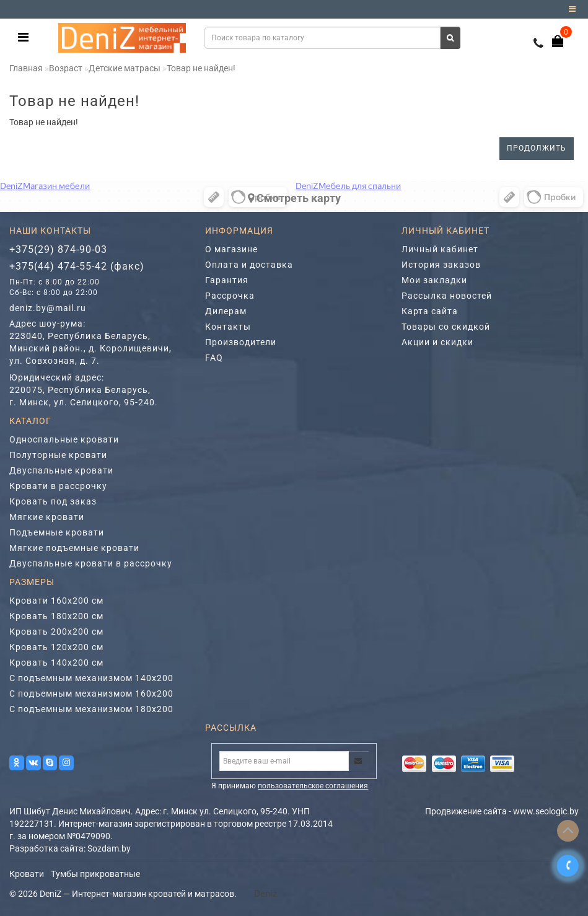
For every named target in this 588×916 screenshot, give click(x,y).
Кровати (27, 874)
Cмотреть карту (294, 198)
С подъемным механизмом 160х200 (91, 694)
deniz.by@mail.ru (48, 308)
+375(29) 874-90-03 (58, 249)
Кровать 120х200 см (56, 647)
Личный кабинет (440, 249)
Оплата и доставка (249, 265)
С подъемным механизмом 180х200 (91, 709)
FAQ (214, 358)
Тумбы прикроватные (95, 874)
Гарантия (227, 280)
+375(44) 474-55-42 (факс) (77, 266)
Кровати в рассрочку (58, 486)
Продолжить (537, 148)
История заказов (441, 265)
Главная (26, 68)
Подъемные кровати (57, 532)
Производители (241, 342)
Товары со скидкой (446, 327)
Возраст (66, 68)
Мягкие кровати (47, 517)
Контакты (228, 327)
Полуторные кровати (58, 455)
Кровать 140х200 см (56, 663)
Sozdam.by (109, 848)
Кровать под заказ (53, 501)
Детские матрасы (125, 68)
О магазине (231, 249)
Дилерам (226, 311)
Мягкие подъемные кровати (74, 548)
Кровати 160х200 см (56, 601)
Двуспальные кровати (61, 470)
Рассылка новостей (447, 296)
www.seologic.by (546, 811)
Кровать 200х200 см (56, 632)
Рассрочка (230, 296)
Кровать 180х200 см (56, 616)
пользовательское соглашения (313, 786)
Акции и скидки (437, 342)
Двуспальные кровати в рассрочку (91, 563)
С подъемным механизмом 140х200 (91, 678)
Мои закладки (434, 280)
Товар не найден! (201, 68)
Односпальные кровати (64, 439)
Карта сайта (430, 311)
